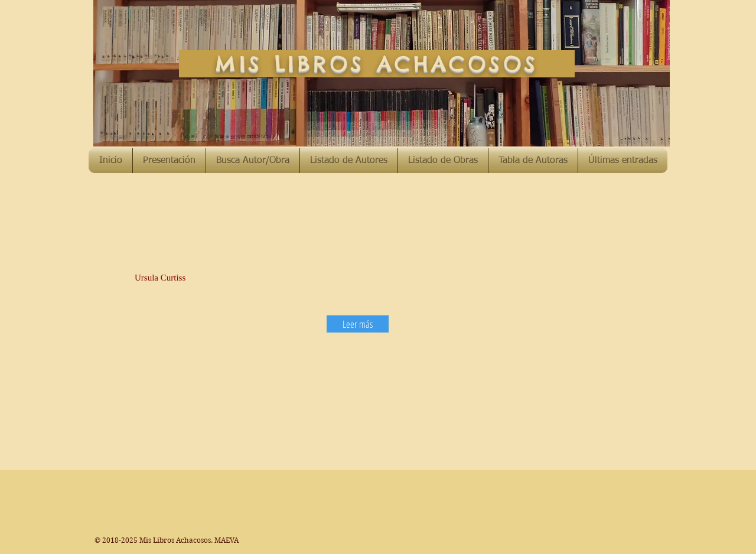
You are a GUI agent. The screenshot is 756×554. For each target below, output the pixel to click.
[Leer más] (358, 324)
